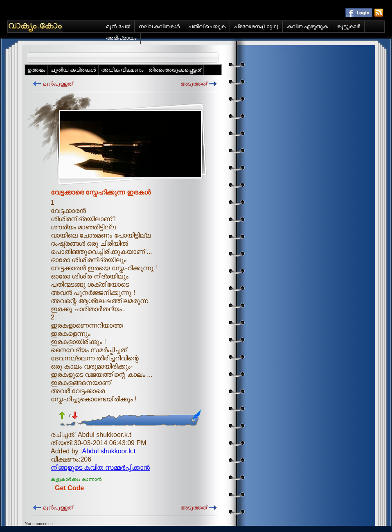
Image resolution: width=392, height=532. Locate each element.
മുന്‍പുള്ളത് (58, 84)
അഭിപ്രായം (121, 38)
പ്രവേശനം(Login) (256, 26)
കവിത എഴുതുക (307, 26)
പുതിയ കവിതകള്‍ (73, 70)
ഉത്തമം (36, 70)
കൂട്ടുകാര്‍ (348, 26)
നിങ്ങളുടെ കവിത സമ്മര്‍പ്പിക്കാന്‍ (100, 467)
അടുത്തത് (194, 84)
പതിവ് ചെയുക (207, 26)
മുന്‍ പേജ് (118, 26)
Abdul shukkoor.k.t (109, 451)
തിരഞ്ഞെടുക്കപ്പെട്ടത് (175, 70)
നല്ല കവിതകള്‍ (159, 26)
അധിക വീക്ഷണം (122, 70)
